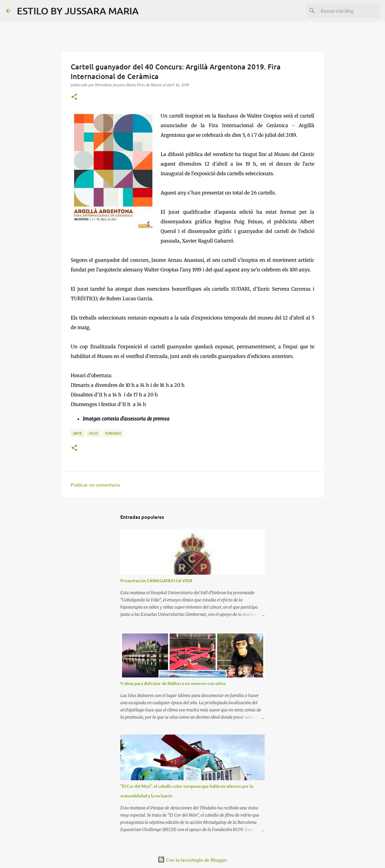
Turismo (113, 433)
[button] (74, 97)
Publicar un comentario (95, 484)
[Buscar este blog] (349, 11)
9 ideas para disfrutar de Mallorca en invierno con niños (173, 683)
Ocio (94, 433)
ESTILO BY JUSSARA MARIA (78, 11)
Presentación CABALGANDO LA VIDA (156, 581)
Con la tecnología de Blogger (192, 860)
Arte (78, 433)
